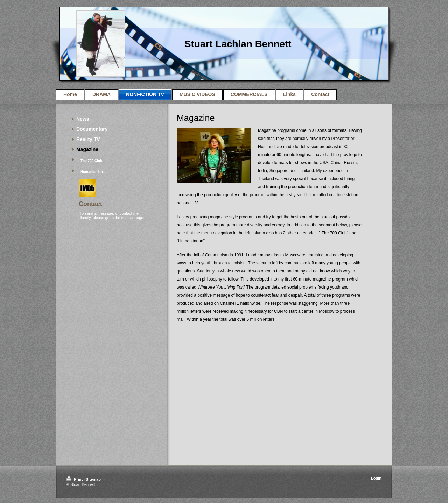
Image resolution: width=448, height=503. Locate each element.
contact (127, 218)
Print (75, 479)
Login (376, 478)
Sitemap (93, 479)
